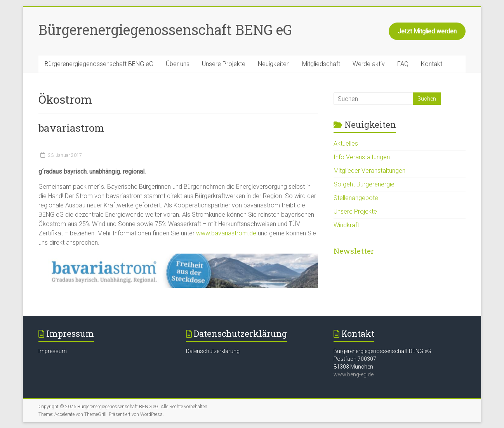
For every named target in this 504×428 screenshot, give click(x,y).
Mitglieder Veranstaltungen (369, 171)
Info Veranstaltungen (362, 157)
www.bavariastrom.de (226, 233)
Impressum (53, 351)
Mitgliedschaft (321, 64)
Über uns (178, 64)
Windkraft (346, 225)
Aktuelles (346, 144)
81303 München (353, 367)
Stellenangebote (356, 198)
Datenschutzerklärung (213, 351)
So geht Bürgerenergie (364, 184)
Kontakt (432, 64)
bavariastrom (71, 128)
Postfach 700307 (355, 359)
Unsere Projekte (224, 64)
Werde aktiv (369, 64)
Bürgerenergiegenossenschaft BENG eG (165, 30)
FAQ (403, 64)
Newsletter (354, 251)
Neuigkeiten (274, 64)
